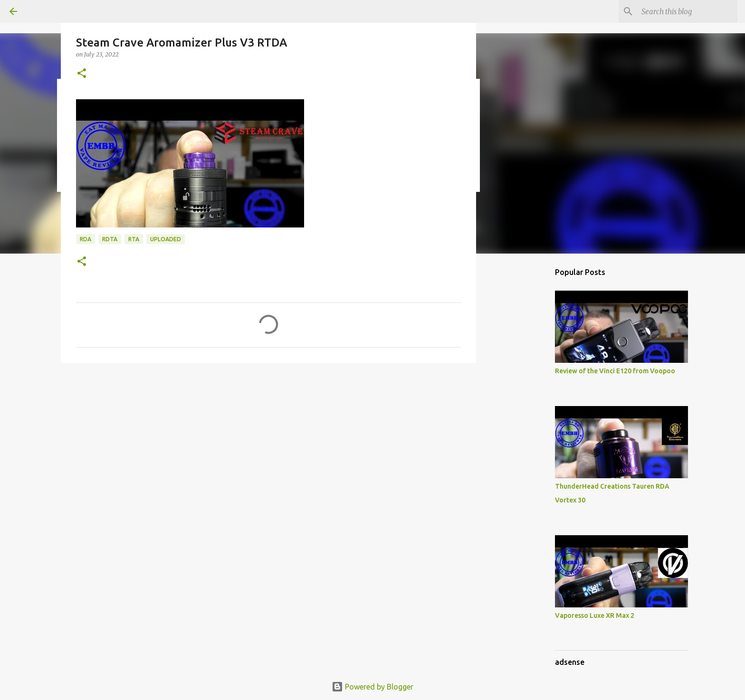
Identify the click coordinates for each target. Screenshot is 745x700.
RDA (86, 239)
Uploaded (166, 239)
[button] (82, 74)
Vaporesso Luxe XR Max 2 (595, 615)
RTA (134, 239)
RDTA (110, 239)
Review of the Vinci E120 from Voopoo (615, 371)
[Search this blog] (688, 11)
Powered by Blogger (372, 687)
